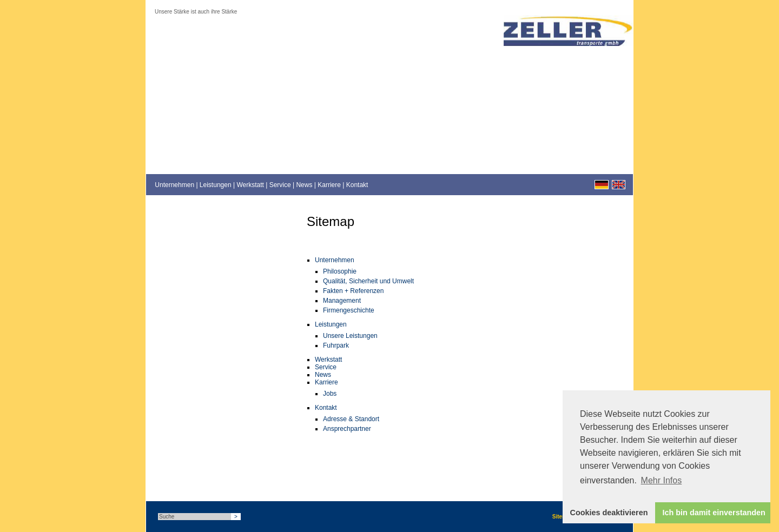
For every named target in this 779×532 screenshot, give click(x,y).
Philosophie (340, 271)
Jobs (330, 394)
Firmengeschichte (349, 310)
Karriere (329, 185)
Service (280, 185)
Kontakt (357, 185)
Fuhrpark (336, 345)
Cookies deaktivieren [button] (609, 513)
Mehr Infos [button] (662, 480)
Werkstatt (250, 185)
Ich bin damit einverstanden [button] (714, 513)
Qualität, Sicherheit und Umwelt (368, 281)
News (304, 185)
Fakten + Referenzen (353, 291)
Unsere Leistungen (350, 336)
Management (342, 301)
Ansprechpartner (347, 429)
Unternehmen (174, 185)
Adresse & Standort (351, 419)
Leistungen (216, 185)
